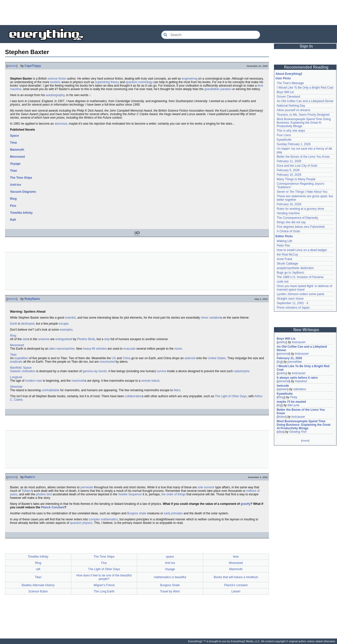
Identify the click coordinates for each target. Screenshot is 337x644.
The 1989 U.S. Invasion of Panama (300, 277)
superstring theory (107, 82)
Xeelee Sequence (130, 494)
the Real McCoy (287, 255)
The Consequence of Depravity (297, 218)
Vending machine (288, 213)
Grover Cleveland (288, 97)
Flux (13, 206)
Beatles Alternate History (38, 585)
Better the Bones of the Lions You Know (303, 157)
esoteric (55, 82)
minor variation (211, 318)
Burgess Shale (170, 585)
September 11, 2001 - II (292, 303)
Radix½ (30, 477)
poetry (282, 342)
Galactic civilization (23, 371)
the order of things (174, 494)
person (12, 66)
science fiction (57, 79)
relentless (300, 389)
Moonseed (17, 157)
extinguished (64, 339)
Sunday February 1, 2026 (294, 144)
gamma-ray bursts (95, 371)
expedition (21, 358)
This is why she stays (291, 131)
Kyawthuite (284, 140)
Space (14, 136)
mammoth (78, 381)
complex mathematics (103, 519)
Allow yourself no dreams (293, 110)
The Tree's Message (290, 83)
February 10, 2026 (289, 175)
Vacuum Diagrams (23, 192)
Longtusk (16, 377)
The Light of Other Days (231, 396)
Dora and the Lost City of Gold (297, 166)
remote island (150, 381)
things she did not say (291, 222)
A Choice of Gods (288, 231)
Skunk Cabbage (287, 264)
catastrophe (242, 371)
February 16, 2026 (289, 204)
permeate (87, 487)
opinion (283, 389)
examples (66, 330)
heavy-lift (89, 349)
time (236, 557)
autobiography (55, 95)
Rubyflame (32, 299)
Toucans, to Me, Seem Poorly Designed (303, 115)
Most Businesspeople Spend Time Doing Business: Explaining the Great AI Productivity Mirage (304, 123)
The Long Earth (104, 591)
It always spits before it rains (297, 378)
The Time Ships (21, 178)
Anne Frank (284, 259)
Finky (294, 397)
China (126, 358)
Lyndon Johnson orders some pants (300, 294)
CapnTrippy (33, 66)
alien (52, 349)
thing (281, 397)
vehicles (101, 349)
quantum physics (81, 523)
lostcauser (299, 342)
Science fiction (38, 591)
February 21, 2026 (289, 358)
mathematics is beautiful (170, 577)
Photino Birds (86, 339)
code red (283, 282)
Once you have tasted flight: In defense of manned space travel (304, 288)
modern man (34, 381)
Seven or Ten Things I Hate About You (302, 192)
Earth (14, 324)
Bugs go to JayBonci (290, 273)
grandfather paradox (218, 89)
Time (14, 143)
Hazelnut (301, 381)
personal (283, 354)
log (280, 362)
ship (107, 339)
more (305, 441)
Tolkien (26, 491)
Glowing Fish (298, 432)
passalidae (295, 362)
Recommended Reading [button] (306, 67)
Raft (13, 220)
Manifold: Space (21, 368)
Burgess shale (137, 513)
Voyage (15, 164)
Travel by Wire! (170, 591)
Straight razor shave (290, 299)
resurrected (107, 362)
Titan (14, 171)
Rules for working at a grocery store (300, 209)
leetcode (283, 386)
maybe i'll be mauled (291, 402)
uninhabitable (50, 390)
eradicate (16, 362)
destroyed (28, 324)
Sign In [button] (306, 46)
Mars (177, 390)
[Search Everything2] (211, 35)
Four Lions (284, 135)
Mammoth (17, 150)
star (25, 339)
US (114, 358)
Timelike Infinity (21, 213)
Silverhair (16, 387)
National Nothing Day (291, 106)
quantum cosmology (139, 82)
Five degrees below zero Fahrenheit (301, 227)
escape (64, 324)
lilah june (293, 405)
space (170, 557)
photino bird (44, 494)
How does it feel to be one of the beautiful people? (104, 577)
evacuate (129, 349)
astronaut (61, 124)
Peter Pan (283, 246)
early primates (173, 513)
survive (161, 371)
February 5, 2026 (288, 170)
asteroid (190, 358)
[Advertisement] (169, 13)
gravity (246, 504)
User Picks (283, 78)
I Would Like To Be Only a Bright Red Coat (305, 88)
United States (217, 358)
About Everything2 (289, 74)
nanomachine (65, 349)
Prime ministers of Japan (293, 308)
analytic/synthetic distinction (295, 268)
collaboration (133, 396)
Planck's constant (236, 585)
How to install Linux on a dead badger (302, 250)
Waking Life (284, 241)
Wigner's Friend (104, 585)
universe (44, 339)
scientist (70, 318)
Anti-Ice (16, 185)
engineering (190, 79)
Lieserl (236, 591)
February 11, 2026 (289, 161)
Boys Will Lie (285, 92)
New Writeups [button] (306, 330)
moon (178, 349)
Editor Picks (284, 236)
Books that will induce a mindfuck (236, 577)
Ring (13, 199)
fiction (282, 417)
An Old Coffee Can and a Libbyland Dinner (305, 101)
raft (38, 569)
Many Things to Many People (296, 179)
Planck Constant (53, 507)
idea (281, 432)
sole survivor (206, 487)
